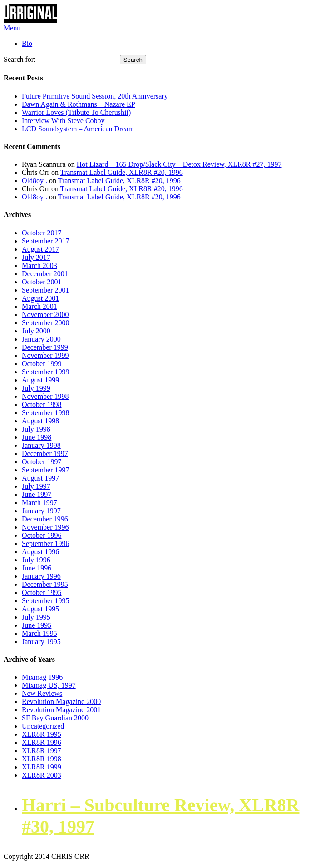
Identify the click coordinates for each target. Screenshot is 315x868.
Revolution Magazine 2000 (61, 702)
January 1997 (41, 511)
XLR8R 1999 (42, 767)
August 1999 (40, 380)
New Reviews (42, 693)
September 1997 (45, 470)
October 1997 (42, 462)
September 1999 (45, 372)
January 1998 (41, 445)
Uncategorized (43, 726)
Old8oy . (34, 181)
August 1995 (40, 609)
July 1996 (36, 560)
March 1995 (39, 633)
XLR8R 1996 (42, 742)
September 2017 (45, 241)
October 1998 (42, 404)
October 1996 (42, 535)
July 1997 (36, 486)
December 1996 (45, 519)
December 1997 (45, 454)
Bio (27, 43)
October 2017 (42, 233)
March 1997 (39, 503)
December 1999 (45, 347)
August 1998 (40, 421)
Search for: (20, 59)
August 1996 (40, 552)
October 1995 (42, 593)
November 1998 (45, 396)
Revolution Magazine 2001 (61, 710)
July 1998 (36, 429)
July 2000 (36, 331)
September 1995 (45, 601)
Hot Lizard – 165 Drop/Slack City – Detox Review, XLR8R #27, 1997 (179, 164)
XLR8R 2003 (42, 775)
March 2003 (39, 265)
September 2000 (45, 323)
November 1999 (45, 355)
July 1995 (36, 617)
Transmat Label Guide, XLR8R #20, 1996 (122, 172)
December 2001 (45, 274)
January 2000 (41, 339)
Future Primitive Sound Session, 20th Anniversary (95, 96)
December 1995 (45, 584)
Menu (12, 28)
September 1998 (45, 413)
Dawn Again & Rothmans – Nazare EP (79, 104)
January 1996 (41, 576)
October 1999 (42, 364)
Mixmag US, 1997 (49, 685)
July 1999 (36, 388)
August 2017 (40, 249)
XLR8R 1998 (42, 759)
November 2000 (45, 315)
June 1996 (37, 568)
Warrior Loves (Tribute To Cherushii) (76, 112)
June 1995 (37, 625)
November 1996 (45, 527)
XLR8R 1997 (42, 751)
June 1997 (37, 494)
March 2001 (39, 306)
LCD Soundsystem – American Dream (78, 129)
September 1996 (45, 543)
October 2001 (42, 282)
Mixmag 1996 (42, 677)
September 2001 (45, 290)
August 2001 (40, 298)
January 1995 (41, 642)
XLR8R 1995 (42, 734)
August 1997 (40, 478)
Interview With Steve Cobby (63, 121)
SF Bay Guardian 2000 (55, 718)
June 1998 (37, 437)
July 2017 (36, 257)
